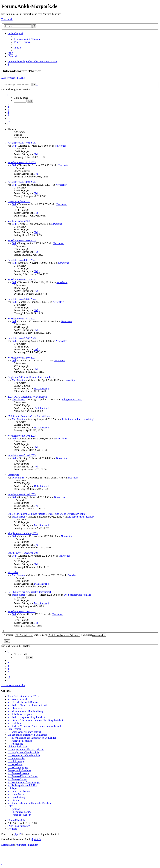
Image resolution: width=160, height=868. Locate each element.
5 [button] (8, 115)
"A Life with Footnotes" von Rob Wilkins (29, 416)
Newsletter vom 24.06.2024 (22, 299)
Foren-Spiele (71, 380)
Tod (14, 146)
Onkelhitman (19, 478)
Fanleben (72, 575)
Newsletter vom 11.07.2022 (22, 611)
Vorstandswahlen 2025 (19, 201)
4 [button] (8, 112)
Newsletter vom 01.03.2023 (22, 436)
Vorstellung (13, 475)
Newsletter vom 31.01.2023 (22, 455)
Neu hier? (73, 478)
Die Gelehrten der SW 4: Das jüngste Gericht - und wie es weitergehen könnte (47, 514)
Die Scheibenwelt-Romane (81, 517)
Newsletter (60, 146)
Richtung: (93, 635)
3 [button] (8, 110)
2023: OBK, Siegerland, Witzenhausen (27, 397)
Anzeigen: (18, 635)
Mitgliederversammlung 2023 (23, 533)
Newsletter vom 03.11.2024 (22, 260)
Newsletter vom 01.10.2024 (22, 280)
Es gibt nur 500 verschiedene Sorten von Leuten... (33, 377)
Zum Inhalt (7, 19)
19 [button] (9, 121)
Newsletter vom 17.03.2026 (22, 143)
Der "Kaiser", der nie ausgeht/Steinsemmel (29, 592)
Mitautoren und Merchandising (78, 419)
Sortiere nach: (57, 635)
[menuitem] (27, 39)
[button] (8, 95)
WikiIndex (13, 572)
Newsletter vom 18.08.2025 (22, 182)
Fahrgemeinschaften (72, 400)
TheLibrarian (19, 400)
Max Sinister (18, 380)
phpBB (17, 834)
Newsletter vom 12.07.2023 (22, 358)
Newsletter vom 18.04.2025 (22, 240)
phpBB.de (36, 839)
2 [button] (8, 107)
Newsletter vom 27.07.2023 (22, 338)
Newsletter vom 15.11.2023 (22, 319)
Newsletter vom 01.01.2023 (22, 494)
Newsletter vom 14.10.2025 (22, 162)
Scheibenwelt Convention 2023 (23, 553)
